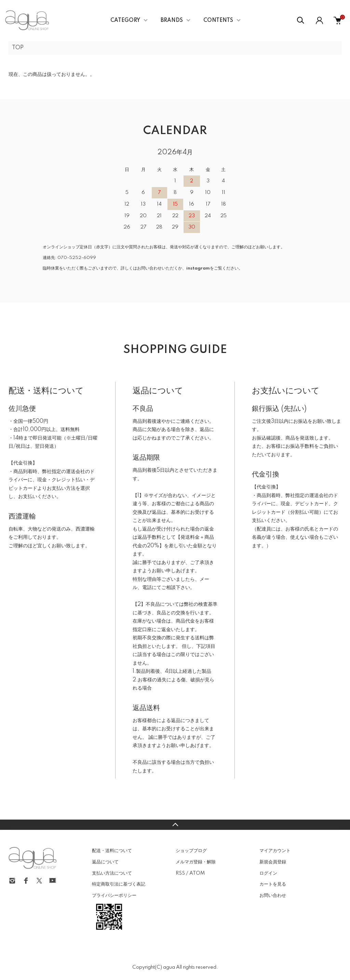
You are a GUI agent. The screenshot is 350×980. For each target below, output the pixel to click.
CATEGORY (125, 21)
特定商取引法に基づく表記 (119, 884)
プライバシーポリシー (114, 896)
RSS (180, 873)
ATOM (197, 873)
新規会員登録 (273, 862)
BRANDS (172, 21)
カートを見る (273, 884)
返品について (105, 862)
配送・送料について (112, 851)
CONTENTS (218, 21)
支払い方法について (112, 873)
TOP (18, 48)
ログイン (268, 873)
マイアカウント (275, 851)
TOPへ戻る (175, 825)
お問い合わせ (273, 896)
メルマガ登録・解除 (196, 862)
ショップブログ (191, 851)
